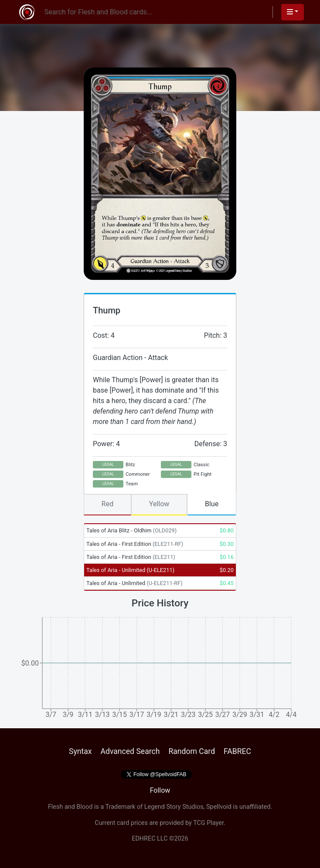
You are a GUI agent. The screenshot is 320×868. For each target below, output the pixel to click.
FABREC (237, 751)
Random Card (192, 751)
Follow (160, 790)
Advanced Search (130, 751)
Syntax (80, 751)
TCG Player (208, 823)
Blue (212, 504)
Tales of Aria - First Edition (135, 544)
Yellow (159, 504)
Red (107, 504)
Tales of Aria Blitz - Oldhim (131, 530)
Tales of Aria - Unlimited (130, 570)
